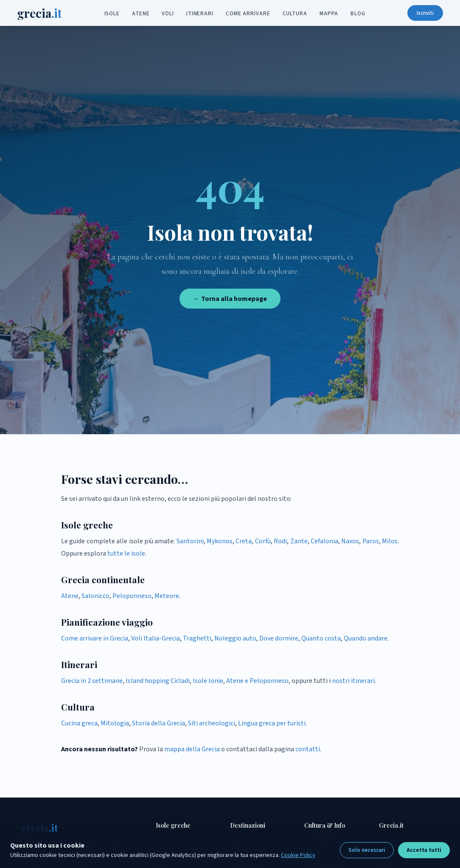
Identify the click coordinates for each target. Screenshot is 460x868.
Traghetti (197, 638)
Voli (168, 14)
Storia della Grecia (158, 723)
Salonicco (95, 596)
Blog (358, 14)
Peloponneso (132, 596)
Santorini (190, 541)
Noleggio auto (235, 638)
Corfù (263, 541)
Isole (112, 14)
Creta (244, 541)
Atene (141, 14)
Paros (371, 541)
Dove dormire (279, 638)
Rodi (280, 541)
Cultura (295, 14)
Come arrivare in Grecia (95, 638)
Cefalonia (324, 541)
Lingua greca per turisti (272, 723)
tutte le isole (126, 553)
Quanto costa (321, 638)
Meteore (167, 596)
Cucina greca (79, 723)
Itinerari (200, 14)
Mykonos (220, 541)
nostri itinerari (353, 681)
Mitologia (115, 723)
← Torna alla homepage (230, 299)
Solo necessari (367, 850)
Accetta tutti (424, 850)
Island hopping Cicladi (158, 681)
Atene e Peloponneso (257, 681)
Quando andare (366, 638)
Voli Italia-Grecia (156, 638)
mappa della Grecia (192, 749)
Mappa (329, 14)
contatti (308, 749)
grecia (43, 13)
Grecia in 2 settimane (92, 681)
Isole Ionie (208, 681)
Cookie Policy (298, 855)
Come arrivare (248, 14)
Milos (390, 541)
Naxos (350, 541)
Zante (299, 541)
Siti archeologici (212, 723)
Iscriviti (422, 13)
